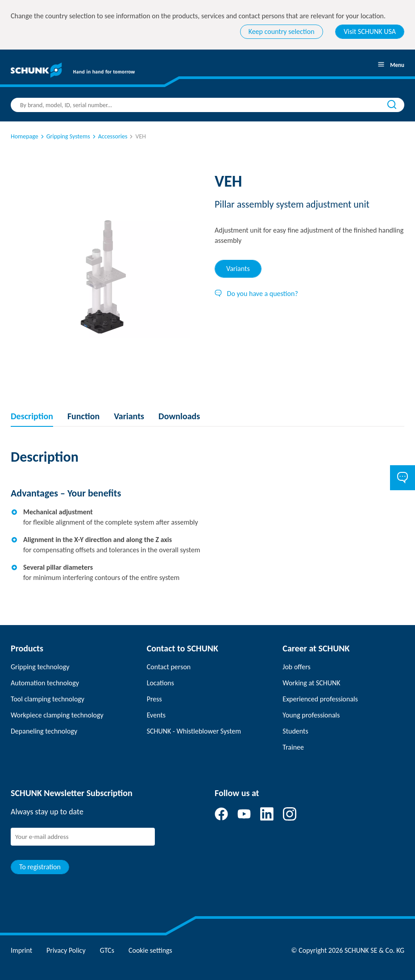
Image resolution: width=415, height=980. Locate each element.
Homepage (25, 136)
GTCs (107, 950)
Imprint (21, 950)
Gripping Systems (65, 136)
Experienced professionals (320, 699)
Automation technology (45, 683)
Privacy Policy (66, 950)
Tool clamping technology (48, 699)
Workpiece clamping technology (57, 715)
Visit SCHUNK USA (370, 31)
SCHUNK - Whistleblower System (194, 731)
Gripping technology (40, 667)
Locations (160, 683)
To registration (40, 867)
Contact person (169, 667)
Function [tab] (83, 416)
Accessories (109, 136)
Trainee (293, 747)
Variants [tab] (238, 269)
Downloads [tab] (179, 416)
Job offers (296, 667)
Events (156, 715)
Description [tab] (32, 416)
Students (295, 731)
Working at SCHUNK (311, 683)
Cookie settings (150, 950)
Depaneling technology (44, 731)
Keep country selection (282, 31)
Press (154, 699)
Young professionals (311, 715)
